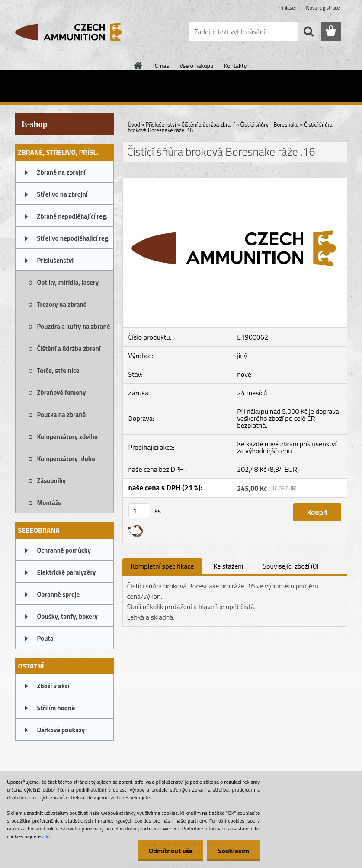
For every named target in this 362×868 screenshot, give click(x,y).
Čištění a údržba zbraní (69, 348)
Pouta (45, 638)
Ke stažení (228, 566)
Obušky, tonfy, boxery (68, 616)
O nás (162, 65)
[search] (308, 32)
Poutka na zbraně (62, 415)
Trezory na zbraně (62, 304)
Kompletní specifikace (163, 566)
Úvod (134, 124)
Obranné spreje (59, 594)
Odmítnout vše (171, 851)
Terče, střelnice (58, 370)
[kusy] (139, 511)
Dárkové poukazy (61, 730)
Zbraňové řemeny (62, 393)
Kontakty (235, 65)
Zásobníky (52, 481)
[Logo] (75, 32)
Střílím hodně (56, 708)
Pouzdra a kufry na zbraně (74, 326)
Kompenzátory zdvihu (68, 437)
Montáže (50, 503)
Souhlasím (233, 851)
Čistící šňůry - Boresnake (270, 124)
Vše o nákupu (196, 65)
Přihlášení (288, 8)
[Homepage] (138, 65)
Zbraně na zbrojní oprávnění (61, 175)
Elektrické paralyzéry (67, 572)
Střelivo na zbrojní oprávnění (62, 197)
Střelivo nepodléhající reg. (74, 238)
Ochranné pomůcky (64, 550)
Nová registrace (323, 8)
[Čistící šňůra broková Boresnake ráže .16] (235, 181)
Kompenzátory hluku (66, 459)
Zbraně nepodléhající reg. (72, 216)
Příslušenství (56, 260)
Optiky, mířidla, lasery (68, 282)
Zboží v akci (53, 686)
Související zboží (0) (290, 566)
